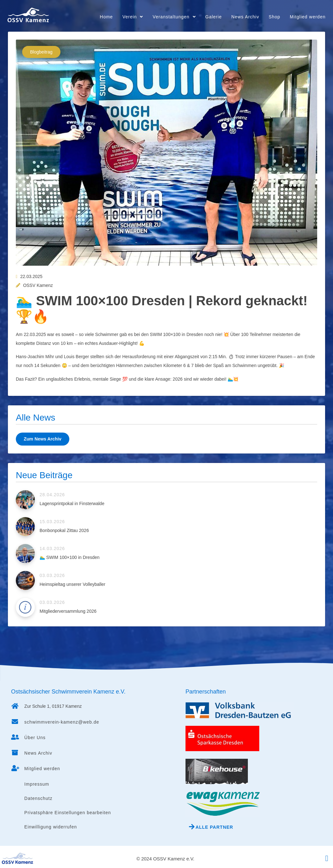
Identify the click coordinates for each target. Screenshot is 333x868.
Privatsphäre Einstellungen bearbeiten (68, 813)
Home (106, 17)
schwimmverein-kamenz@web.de (62, 722)
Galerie (214, 17)
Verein (133, 17)
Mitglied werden (308, 17)
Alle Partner (214, 827)
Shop (275, 17)
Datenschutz (38, 798)
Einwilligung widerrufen (51, 827)
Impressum (37, 784)
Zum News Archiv (42, 439)
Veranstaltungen (174, 17)
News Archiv (245, 17)
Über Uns (35, 738)
